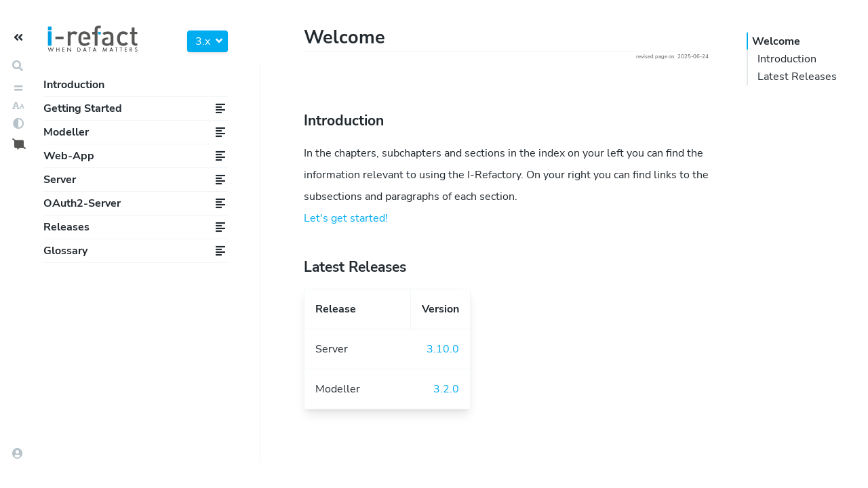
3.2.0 (446, 389)
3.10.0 (443, 349)
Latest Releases (797, 77)
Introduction (74, 85)
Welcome (776, 41)
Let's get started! (346, 218)
